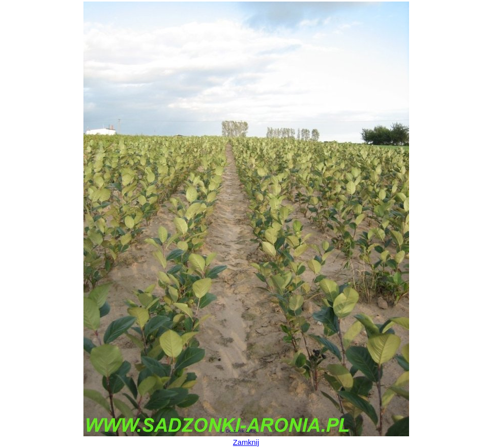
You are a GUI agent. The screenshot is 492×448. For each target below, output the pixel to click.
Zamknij (246, 442)
